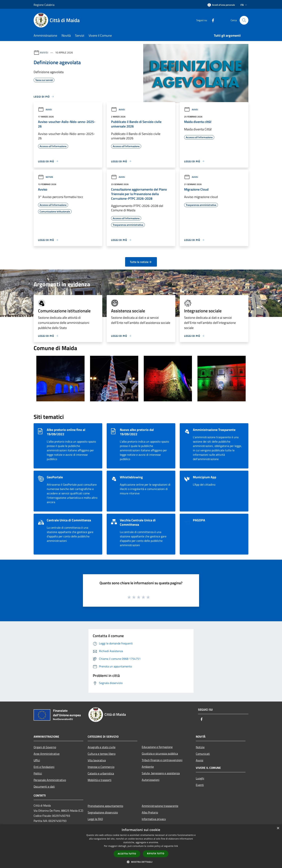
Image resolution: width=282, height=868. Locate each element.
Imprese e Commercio (101, 767)
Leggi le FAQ (95, 819)
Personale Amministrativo (50, 780)
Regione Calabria (44, 5)
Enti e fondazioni (44, 767)
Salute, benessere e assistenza (161, 773)
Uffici (37, 760)
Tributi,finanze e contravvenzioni (162, 760)
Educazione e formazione (157, 747)
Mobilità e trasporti (100, 780)
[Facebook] (211, 20)
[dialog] (141, 846)
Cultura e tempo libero (102, 754)
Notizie (46, 177)
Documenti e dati (44, 786)
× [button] (278, 828)
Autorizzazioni (151, 780)
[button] (141, 862)
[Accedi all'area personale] (221, 5)
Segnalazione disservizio (103, 812)
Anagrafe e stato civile (102, 747)
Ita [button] (244, 5)
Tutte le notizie (141, 262)
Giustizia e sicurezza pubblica (160, 753)
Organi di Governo (45, 747)
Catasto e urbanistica (101, 773)
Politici (38, 773)
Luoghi (200, 778)
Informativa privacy (154, 819)
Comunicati (203, 754)
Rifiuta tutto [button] (156, 854)
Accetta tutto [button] (127, 854)
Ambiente (148, 767)
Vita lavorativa (97, 760)
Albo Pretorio (150, 812)
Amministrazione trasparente (160, 806)
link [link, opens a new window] (176, 846)
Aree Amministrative (47, 754)
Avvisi (44, 52)
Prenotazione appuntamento (105, 806)
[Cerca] (244, 20)
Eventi (200, 785)
